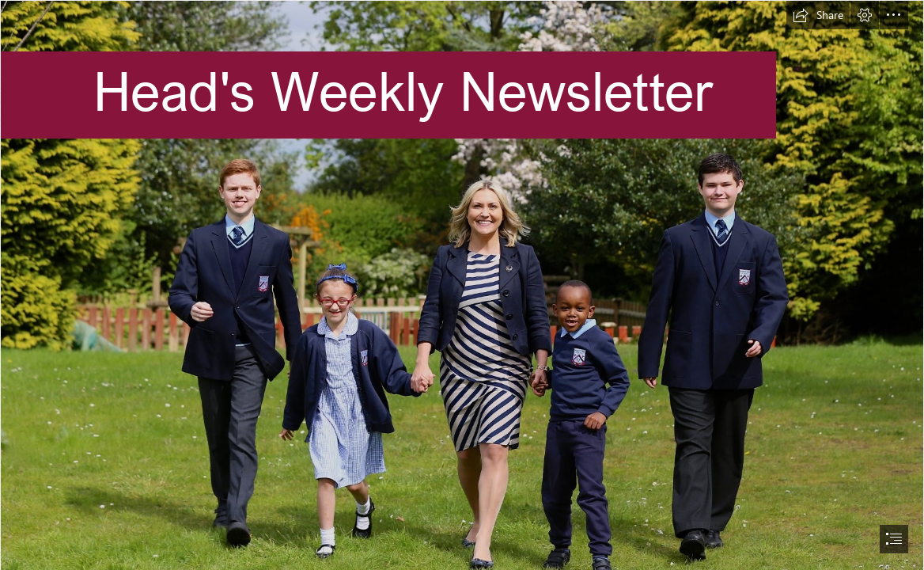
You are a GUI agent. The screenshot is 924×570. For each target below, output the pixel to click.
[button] (818, 15)
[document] (462, 285)
